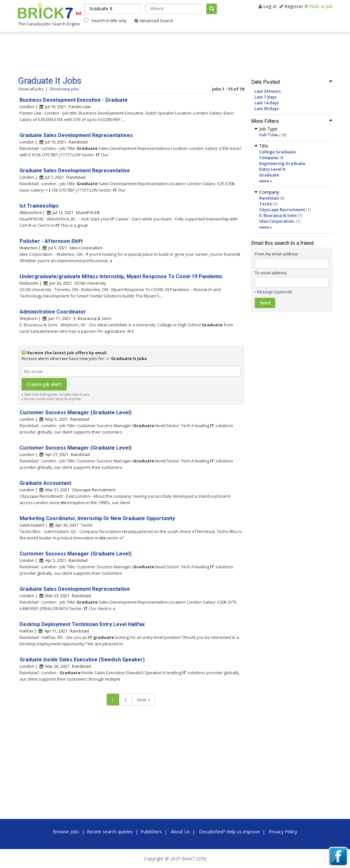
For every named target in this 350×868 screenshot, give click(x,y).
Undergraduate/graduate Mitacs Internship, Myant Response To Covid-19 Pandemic (121, 276)
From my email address (276, 254)
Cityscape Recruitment (282, 210)
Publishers (151, 832)
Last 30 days (267, 108)
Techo (266, 204)
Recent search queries (110, 832)
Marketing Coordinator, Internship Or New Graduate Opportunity (97, 518)
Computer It (271, 158)
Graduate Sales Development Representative (75, 171)
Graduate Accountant (45, 483)
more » (266, 181)
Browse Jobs (66, 832)
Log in (268, 6)
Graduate (269, 175)
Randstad (269, 198)
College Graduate (277, 152)
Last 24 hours (268, 91)
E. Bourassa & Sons (278, 215)
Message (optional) (274, 292)
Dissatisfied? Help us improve (229, 832)
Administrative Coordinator (53, 312)
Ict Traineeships (39, 206)
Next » (143, 700)
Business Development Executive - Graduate (74, 100)
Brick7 (45, 11)
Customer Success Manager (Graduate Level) (76, 413)
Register (291, 6)
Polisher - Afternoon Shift (51, 241)
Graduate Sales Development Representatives (76, 135)
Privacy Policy (283, 832)
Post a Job (318, 6)
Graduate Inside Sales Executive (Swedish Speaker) (82, 660)
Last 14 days (267, 103)
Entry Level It (272, 169)
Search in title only (109, 21)
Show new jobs (64, 89)
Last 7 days (265, 97)
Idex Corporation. (277, 221)
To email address (271, 273)
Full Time (269, 135)
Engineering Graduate (282, 163)
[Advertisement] (140, 55)
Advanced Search (154, 21)
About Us (180, 832)
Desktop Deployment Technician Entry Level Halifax (82, 624)
